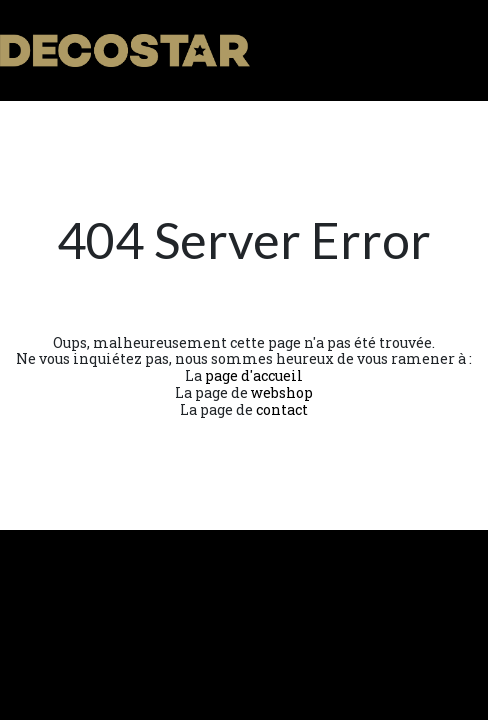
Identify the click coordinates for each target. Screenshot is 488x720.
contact (282, 409)
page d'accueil (254, 375)
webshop (282, 392)
